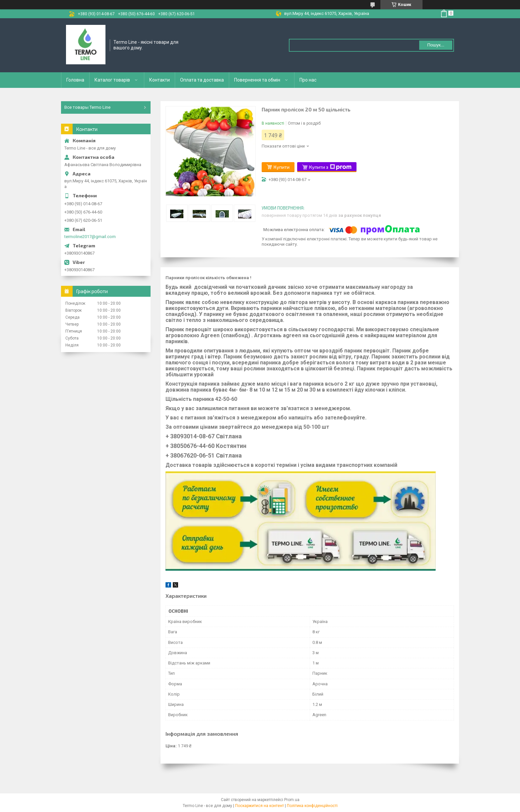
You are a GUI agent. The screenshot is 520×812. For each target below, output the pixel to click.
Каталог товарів (112, 80)
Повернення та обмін (257, 80)
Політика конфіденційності (312, 806)
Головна (75, 80)
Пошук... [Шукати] (436, 45)
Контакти (160, 80)
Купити (282, 167)
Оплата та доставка (202, 80)
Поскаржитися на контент (260, 806)
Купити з (330, 167)
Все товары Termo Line (87, 107)
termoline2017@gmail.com (90, 237)
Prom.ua (292, 800)
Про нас (308, 80)
